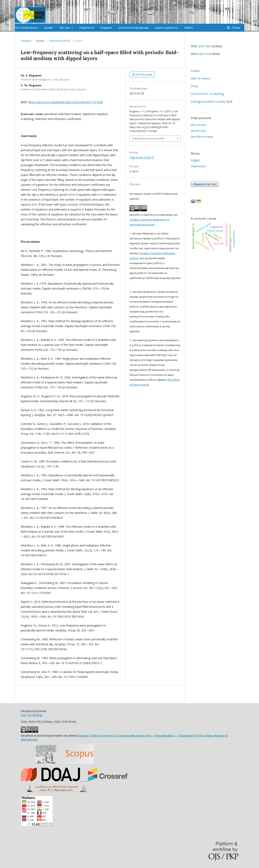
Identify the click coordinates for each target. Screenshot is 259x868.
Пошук (235, 28)
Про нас (65, 28)
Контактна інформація (133, 28)
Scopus (195, 71)
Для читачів (198, 125)
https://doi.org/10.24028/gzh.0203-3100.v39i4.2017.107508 (65, 102)
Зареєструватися (166, 28)
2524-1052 (205, 46)
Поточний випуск (26, 28)
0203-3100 (205, 54)
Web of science (201, 78)
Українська (198, 166)
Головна (26, 41)
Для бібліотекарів (202, 137)
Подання (106, 28)
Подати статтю (205, 184)
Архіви (49, 28)
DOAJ (194, 86)
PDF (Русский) (144, 75)
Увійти (188, 28)
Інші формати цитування (148, 138)
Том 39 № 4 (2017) (59, 41)
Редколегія (87, 28)
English (195, 160)
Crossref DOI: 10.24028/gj (207, 94)
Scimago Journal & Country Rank (212, 101)
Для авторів (198, 131)
